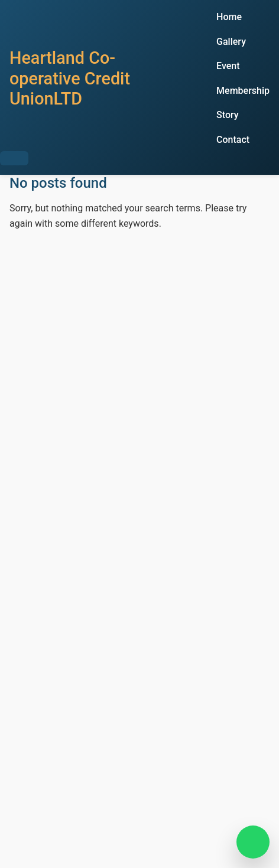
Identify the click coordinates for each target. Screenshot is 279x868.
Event (228, 66)
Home (229, 17)
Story (228, 115)
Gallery (231, 42)
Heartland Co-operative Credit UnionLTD (70, 78)
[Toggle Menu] (14, 158)
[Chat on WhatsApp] (253, 842)
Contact (233, 140)
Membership (243, 91)
